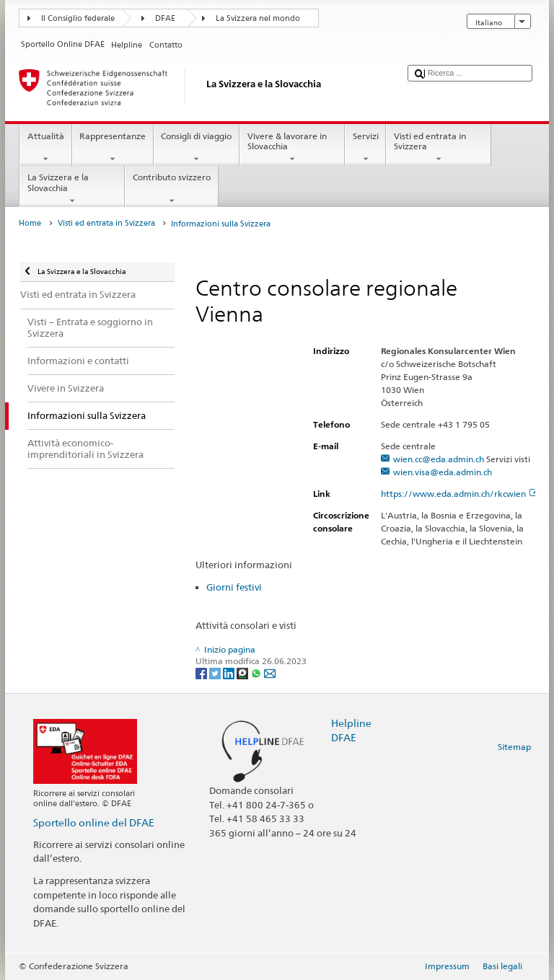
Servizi (365, 148)
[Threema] (243, 672)
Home (30, 223)
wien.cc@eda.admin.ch (439, 459)
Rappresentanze (113, 148)
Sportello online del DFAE (94, 822)
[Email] (270, 672)
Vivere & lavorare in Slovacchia (292, 148)
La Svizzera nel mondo (258, 18)
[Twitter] (216, 672)
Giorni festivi (234, 587)
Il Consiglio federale (78, 18)
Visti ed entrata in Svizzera (439, 148)
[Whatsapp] (257, 672)
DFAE (165, 18)
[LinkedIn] (230, 672)
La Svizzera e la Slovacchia (72, 189)
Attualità (45, 148)
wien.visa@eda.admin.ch (443, 472)
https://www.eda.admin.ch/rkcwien (460, 494)
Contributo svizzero (171, 189)
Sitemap (514, 747)
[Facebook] (202, 672)
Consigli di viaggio (197, 148)
